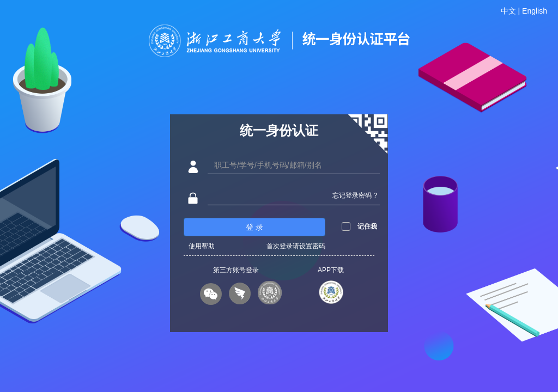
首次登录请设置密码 (296, 246)
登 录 (254, 227)
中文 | (511, 11)
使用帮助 (202, 246)
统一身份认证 (279, 130)
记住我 (367, 226)
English (535, 11)
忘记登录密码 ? (355, 195)
